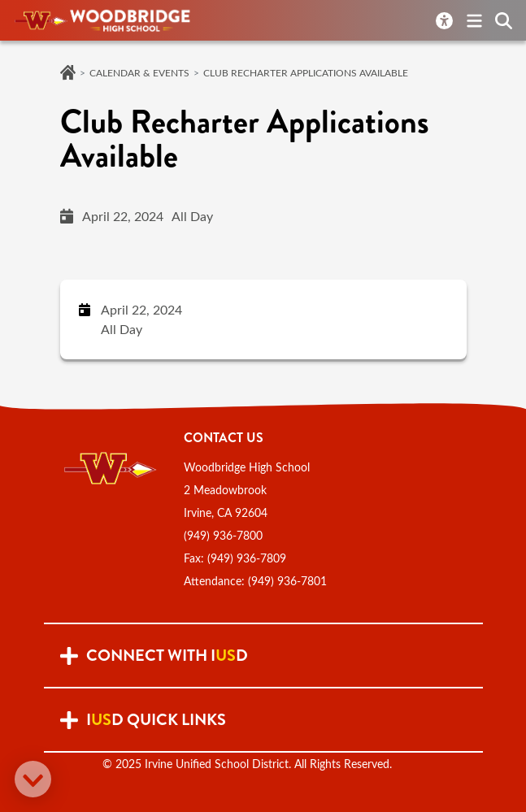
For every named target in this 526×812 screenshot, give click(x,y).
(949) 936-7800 (223, 535)
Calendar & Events (139, 72)
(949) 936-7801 (287, 581)
